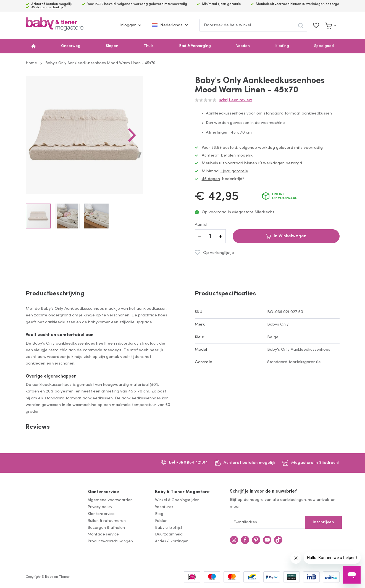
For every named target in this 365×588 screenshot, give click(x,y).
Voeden (243, 46)
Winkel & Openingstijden (177, 500)
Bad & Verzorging (195, 46)
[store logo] (55, 25)
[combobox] (253, 25)
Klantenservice (103, 492)
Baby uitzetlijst (169, 528)
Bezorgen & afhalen (106, 528)
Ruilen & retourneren (107, 521)
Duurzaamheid (169, 534)
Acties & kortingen (172, 541)
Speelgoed (324, 46)
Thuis (149, 46)
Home (31, 63)
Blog (159, 514)
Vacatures (164, 507)
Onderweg (71, 46)
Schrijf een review (236, 100)
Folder (161, 521)
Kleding (282, 46)
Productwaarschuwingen (110, 541)
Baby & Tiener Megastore (182, 492)
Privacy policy (100, 507)
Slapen (112, 46)
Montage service (103, 534)
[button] (159, 149)
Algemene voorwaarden (110, 500)
